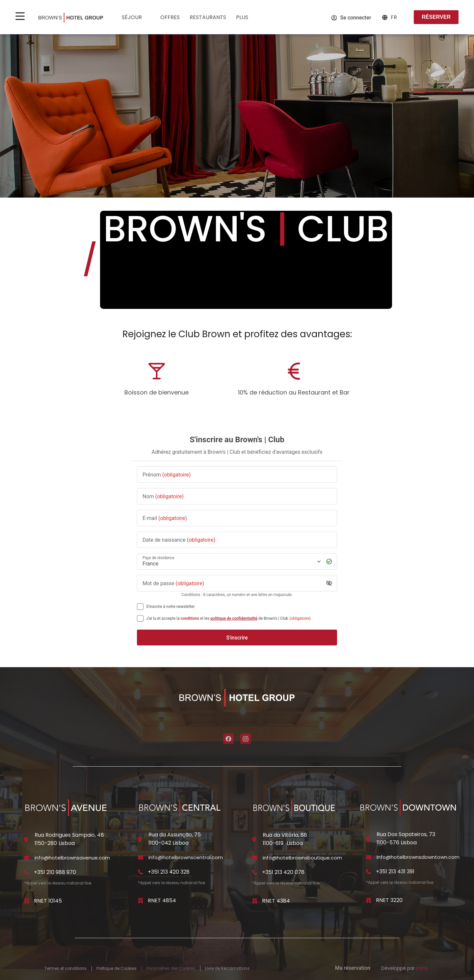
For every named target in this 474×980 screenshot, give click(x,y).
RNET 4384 (276, 901)
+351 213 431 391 (395, 871)
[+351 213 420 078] (255, 872)
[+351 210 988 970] (27, 872)
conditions (190, 618)
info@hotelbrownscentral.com (186, 857)
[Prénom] (237, 475)
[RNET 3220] (369, 900)
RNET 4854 (162, 900)
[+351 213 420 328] (141, 872)
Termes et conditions (66, 968)
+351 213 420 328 (169, 872)
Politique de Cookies (117, 968)
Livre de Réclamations (227, 968)
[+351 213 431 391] (369, 872)
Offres (170, 17)
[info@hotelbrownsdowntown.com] (369, 857)
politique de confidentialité (234, 618)
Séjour (136, 18)
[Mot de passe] (232, 583)
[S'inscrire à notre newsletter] (140, 607)
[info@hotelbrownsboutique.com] (255, 858)
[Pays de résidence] (231, 562)
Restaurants (208, 17)
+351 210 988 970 (55, 872)
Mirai (422, 968)
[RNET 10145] (27, 901)
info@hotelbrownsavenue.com (72, 858)
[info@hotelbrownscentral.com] (141, 857)
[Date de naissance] (237, 540)
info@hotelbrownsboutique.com (302, 858)
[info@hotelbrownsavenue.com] (27, 858)
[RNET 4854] (141, 901)
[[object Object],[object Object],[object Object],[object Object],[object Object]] (140, 618)
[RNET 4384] (255, 901)
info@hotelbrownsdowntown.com (418, 857)
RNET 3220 (389, 900)
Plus (246, 18)
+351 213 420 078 (283, 872)
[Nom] (237, 496)
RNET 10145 (48, 901)
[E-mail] (237, 518)
